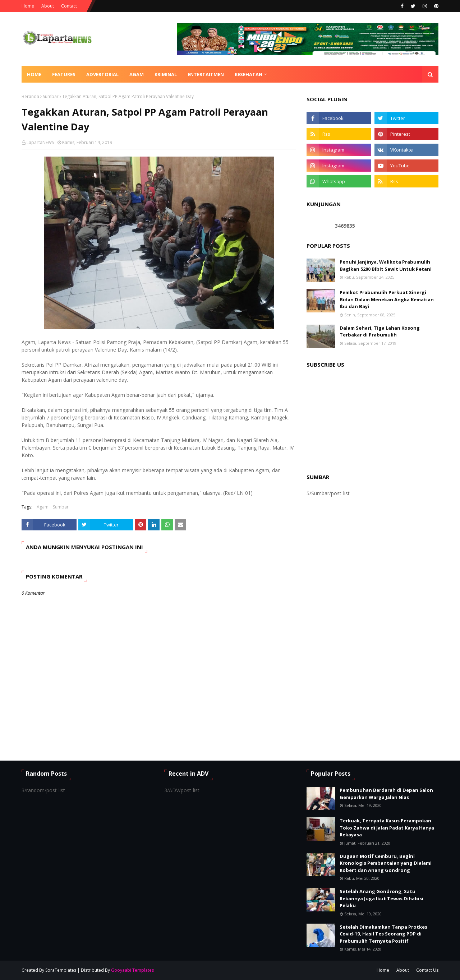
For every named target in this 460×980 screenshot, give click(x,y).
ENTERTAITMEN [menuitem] (206, 74)
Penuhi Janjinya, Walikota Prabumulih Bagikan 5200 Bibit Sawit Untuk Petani (386, 265)
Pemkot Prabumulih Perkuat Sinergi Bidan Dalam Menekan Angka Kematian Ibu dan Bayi (387, 299)
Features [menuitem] (64, 74)
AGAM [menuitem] (137, 74)
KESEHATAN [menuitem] (249, 74)
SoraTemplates (61, 970)
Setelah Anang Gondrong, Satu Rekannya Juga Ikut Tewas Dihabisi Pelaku (381, 898)
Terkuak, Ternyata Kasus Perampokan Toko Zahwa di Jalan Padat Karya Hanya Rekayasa (387, 828)
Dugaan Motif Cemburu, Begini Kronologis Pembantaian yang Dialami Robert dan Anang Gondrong (386, 863)
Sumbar (51, 96)
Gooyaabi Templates (132, 970)
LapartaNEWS (40, 142)
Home (28, 6)
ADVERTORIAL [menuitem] (102, 74)
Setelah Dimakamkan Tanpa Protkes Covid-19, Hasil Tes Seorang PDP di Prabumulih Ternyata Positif (383, 934)
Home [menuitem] (34, 74)
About (48, 6)
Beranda (30, 96)
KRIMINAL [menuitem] (166, 74)
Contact (69, 6)
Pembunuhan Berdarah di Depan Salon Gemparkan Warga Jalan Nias (386, 794)
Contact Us (427, 970)
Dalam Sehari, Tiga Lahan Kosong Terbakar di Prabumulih (380, 331)
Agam (43, 507)
